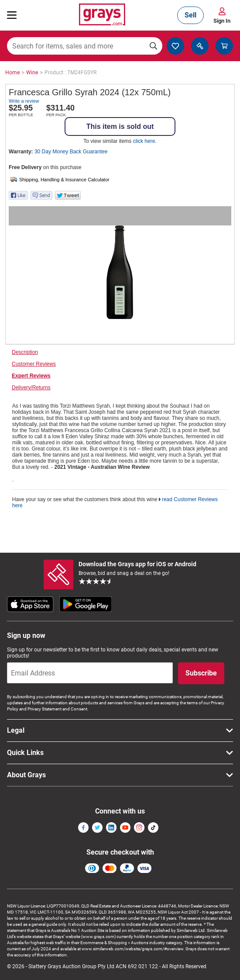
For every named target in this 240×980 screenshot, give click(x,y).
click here (144, 141)
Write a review (24, 101)
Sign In (222, 21)
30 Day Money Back (71, 152)
